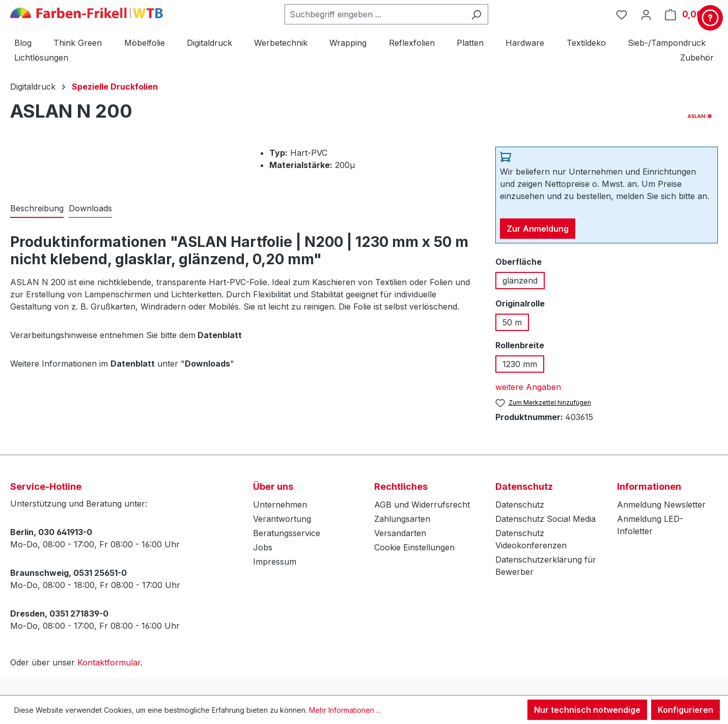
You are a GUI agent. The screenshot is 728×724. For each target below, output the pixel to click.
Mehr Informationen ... (345, 710)
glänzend (520, 281)
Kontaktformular (109, 662)
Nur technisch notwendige (587, 710)
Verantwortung (282, 519)
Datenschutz (520, 505)
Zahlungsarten (402, 519)
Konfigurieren (685, 710)
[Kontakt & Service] (710, 18)
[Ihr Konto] (646, 14)
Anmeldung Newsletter (661, 505)
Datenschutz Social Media (545, 519)
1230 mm (520, 364)
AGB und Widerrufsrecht (422, 505)
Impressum (275, 562)
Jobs (263, 547)
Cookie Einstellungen (414, 547)
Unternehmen (280, 505)
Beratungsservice (287, 533)
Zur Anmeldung (538, 229)
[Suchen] (476, 14)
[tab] (37, 209)
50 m (512, 322)
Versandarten (400, 533)
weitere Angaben (528, 387)
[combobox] (375, 14)
